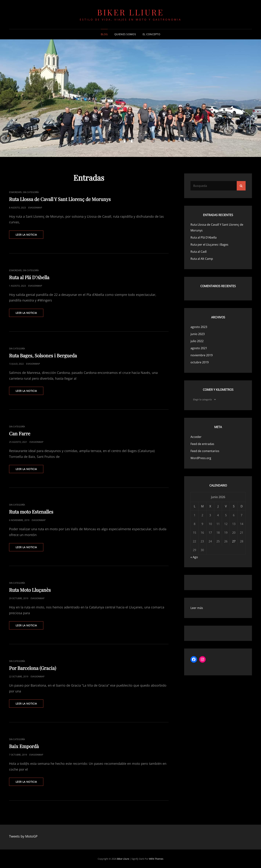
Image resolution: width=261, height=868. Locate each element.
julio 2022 (197, 341)
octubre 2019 (200, 362)
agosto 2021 (199, 348)
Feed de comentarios (205, 451)
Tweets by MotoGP (23, 836)
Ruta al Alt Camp (202, 259)
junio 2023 (198, 334)
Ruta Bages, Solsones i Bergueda (43, 355)
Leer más (197, 608)
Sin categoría (31, 192)
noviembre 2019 (202, 355)
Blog (104, 34)
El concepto (151, 34)
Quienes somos (125, 34)
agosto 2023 (199, 327)
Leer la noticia (29, 236)
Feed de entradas (202, 444)
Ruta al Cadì (199, 252)
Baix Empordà (24, 746)
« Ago (194, 557)
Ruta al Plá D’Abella (29, 277)
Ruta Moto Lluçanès (30, 590)
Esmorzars (15, 192)
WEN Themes (156, 859)
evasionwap (35, 208)
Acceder (196, 437)
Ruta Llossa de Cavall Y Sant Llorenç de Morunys (60, 199)
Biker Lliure (130, 12)
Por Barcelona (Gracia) (33, 668)
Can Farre (20, 433)
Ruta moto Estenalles (31, 512)
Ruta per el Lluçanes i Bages (209, 245)
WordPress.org (201, 458)
